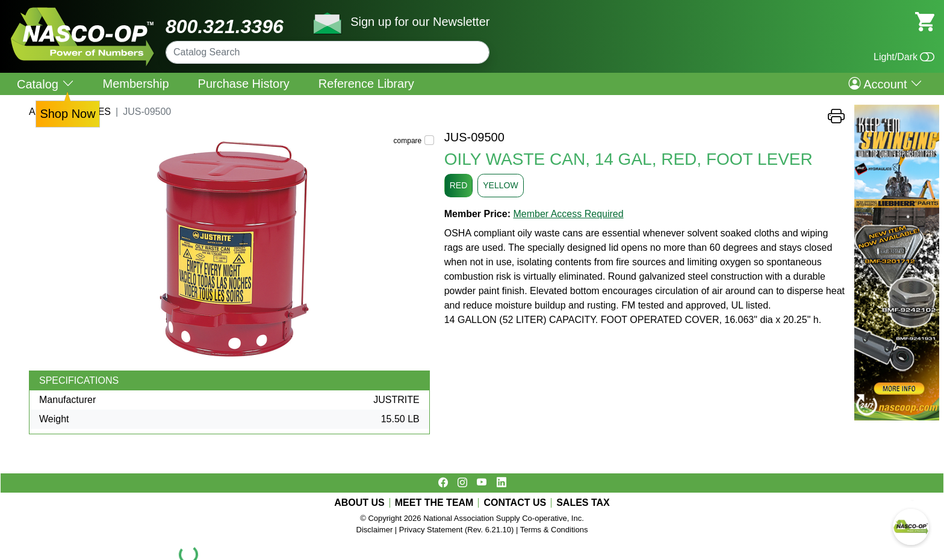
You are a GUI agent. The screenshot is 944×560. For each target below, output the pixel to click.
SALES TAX (583, 503)
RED (459, 185)
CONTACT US (515, 503)
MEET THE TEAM (434, 503)
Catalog (45, 84)
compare (408, 141)
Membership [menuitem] (136, 84)
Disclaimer (375, 530)
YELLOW (500, 185)
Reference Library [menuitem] (366, 84)
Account (885, 84)
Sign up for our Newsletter (420, 22)
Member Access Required (568, 214)
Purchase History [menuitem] (244, 84)
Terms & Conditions (554, 530)
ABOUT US (359, 503)
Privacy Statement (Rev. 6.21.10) (457, 530)
